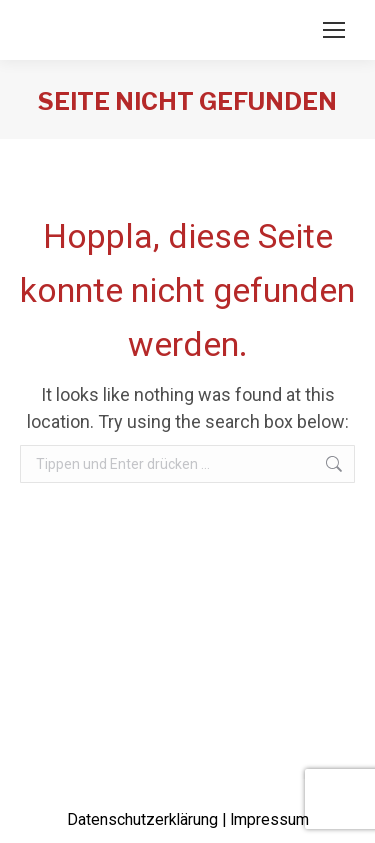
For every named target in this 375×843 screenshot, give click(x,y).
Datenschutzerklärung (142, 820)
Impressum (269, 820)
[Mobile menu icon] (334, 30)
